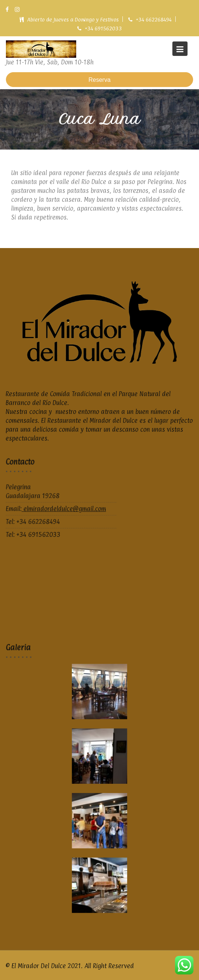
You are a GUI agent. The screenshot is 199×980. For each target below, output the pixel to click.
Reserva (99, 80)
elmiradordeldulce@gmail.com (64, 509)
